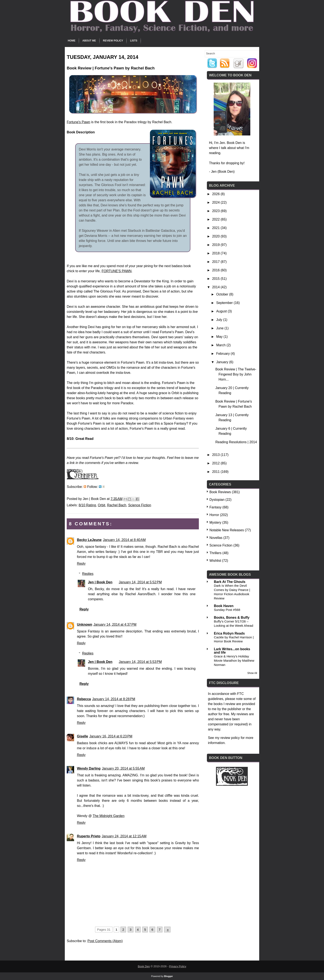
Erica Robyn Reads (229, 633)
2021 (216, 228)
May (220, 337)
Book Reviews (220, 492)
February (223, 354)
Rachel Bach (117, 505)
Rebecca (84, 699)
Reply (81, 564)
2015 (216, 279)
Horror (214, 515)
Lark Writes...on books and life (232, 651)
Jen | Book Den (100, 582)
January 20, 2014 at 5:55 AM (123, 768)
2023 (216, 211)
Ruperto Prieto (89, 836)
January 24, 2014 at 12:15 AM (124, 836)
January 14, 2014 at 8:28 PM (114, 699)
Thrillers (215, 553)
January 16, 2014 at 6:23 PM (111, 736)
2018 (216, 253)
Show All (252, 673)
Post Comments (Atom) (105, 941)
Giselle (82, 736)
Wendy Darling (89, 768)
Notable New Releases (227, 530)
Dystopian (217, 500)
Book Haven (224, 606)
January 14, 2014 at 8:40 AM (124, 540)
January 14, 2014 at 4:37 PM (115, 625)
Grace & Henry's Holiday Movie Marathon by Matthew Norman (234, 660)
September (225, 303)
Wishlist (215, 561)
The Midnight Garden (109, 816)
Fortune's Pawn (78, 122)
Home (72, 41)
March (221, 345)
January (223, 362)
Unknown (84, 625)
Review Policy (113, 41)
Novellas (216, 538)
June (220, 328)
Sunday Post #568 (227, 610)
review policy (230, 738)
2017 (216, 262)
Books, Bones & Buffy (232, 618)
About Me (89, 41)
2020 (216, 236)
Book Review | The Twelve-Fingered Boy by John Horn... (236, 374)
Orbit (102, 505)
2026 (216, 194)
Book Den (144, 966)
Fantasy (215, 507)
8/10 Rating (87, 505)
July (220, 320)
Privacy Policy (178, 966)
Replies (88, 574)
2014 (216, 287)
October (223, 294)
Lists (134, 41)
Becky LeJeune (89, 540)
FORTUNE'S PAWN (117, 271)
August (222, 311)
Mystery (215, 522)
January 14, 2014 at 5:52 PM (140, 582)
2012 (216, 463)
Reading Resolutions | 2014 (236, 442)
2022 (216, 219)
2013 (216, 455)
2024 (216, 202)
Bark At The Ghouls (230, 582)
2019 (216, 245)
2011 (216, 472)
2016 (216, 270)
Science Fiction (140, 505)
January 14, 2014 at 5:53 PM (140, 662)
